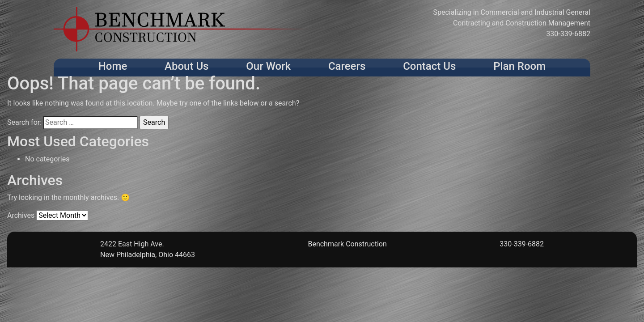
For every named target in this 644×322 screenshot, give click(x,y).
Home (113, 66)
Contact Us (429, 66)
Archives (21, 215)
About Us (186, 66)
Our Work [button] (268, 66)
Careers (347, 66)
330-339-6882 (568, 34)
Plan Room (519, 66)
